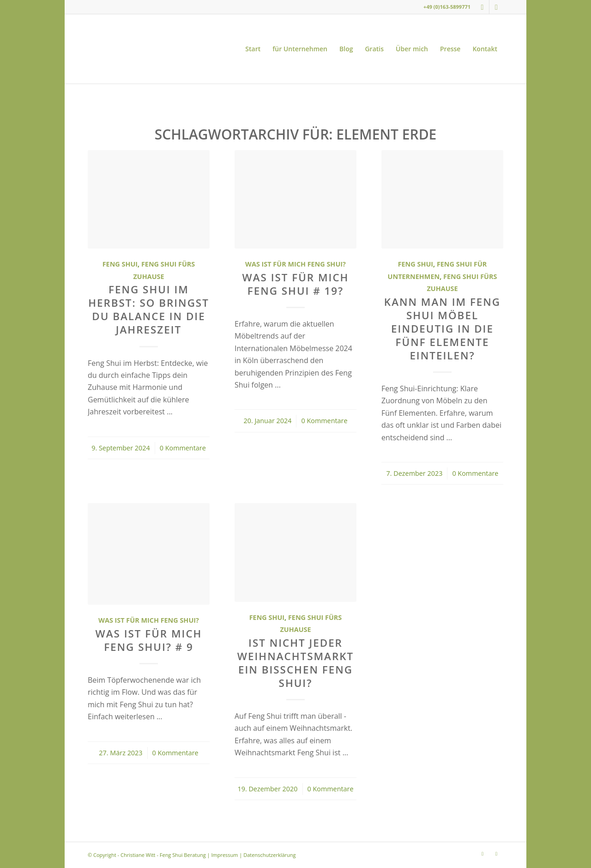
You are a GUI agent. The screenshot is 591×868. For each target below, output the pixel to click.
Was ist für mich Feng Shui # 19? (296, 284)
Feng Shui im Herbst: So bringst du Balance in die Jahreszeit (149, 310)
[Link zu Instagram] (482, 7)
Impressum (224, 855)
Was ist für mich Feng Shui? (295, 264)
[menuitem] (253, 49)
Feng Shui (120, 264)
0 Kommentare (183, 448)
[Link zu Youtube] (496, 7)
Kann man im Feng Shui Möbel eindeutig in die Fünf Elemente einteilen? (442, 329)
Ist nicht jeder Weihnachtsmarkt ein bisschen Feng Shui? (295, 663)
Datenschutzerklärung (269, 855)
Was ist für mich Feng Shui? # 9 (149, 640)
